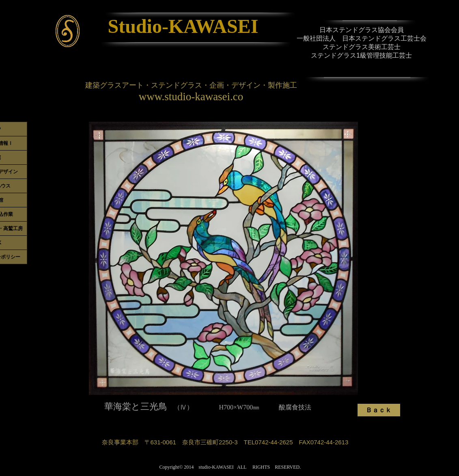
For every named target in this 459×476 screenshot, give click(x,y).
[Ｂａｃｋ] (379, 410)
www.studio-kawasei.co (191, 97)
